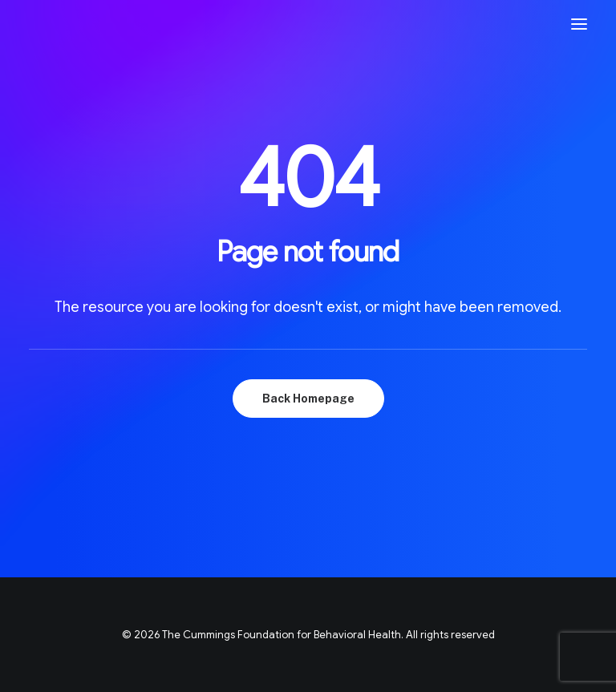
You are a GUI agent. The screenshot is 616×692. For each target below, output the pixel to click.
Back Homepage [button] (308, 399)
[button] (579, 24)
